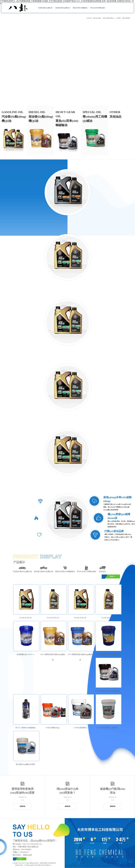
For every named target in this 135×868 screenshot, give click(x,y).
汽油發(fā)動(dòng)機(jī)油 (45, 8)
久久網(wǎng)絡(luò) (30, 865)
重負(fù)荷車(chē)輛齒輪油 (80, 8)
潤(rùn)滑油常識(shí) (109, 18)
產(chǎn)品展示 (97, 18)
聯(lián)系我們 (126, 18)
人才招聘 (118, 18)
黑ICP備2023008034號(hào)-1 (43, 865)
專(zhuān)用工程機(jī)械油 (98, 8)
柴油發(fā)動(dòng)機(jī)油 (63, 8)
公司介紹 (89, 18)
